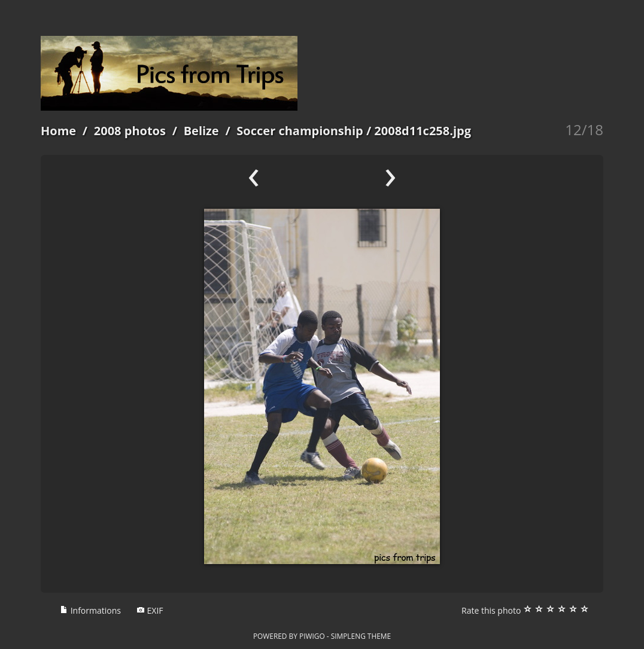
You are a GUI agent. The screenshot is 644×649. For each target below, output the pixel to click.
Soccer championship (300, 131)
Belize (201, 131)
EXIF (150, 610)
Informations (90, 610)
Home (58, 131)
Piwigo (312, 636)
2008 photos (130, 131)
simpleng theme (361, 636)
